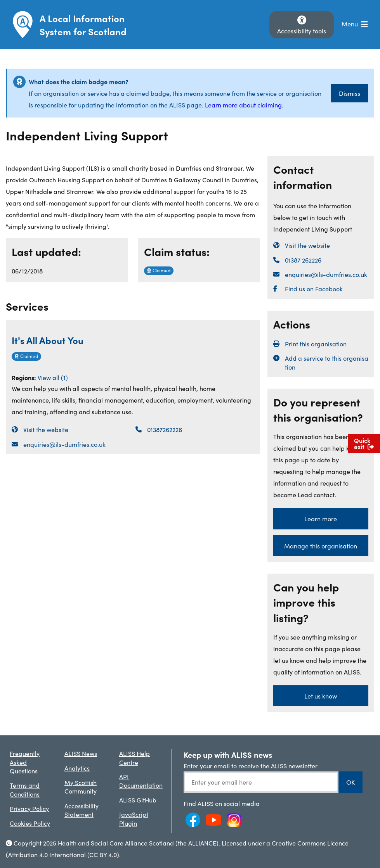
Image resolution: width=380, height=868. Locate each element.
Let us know (321, 696)
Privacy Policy (29, 808)
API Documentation (141, 781)
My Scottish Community (81, 787)
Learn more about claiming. (244, 105)
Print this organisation (316, 344)
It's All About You (48, 340)
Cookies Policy (30, 823)
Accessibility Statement (82, 810)
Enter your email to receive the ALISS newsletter (251, 766)
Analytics (77, 768)
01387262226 (165, 429)
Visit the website (46, 429)
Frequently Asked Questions (25, 762)
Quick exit (364, 443)
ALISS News (81, 753)
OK (351, 782)
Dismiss (350, 93)
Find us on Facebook (314, 289)
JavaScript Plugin (134, 818)
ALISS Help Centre (134, 757)
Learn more (321, 519)
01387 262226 (303, 260)
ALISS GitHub (138, 800)
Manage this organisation (321, 546)
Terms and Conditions (25, 789)
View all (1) (53, 377)
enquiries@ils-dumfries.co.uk (64, 444)
